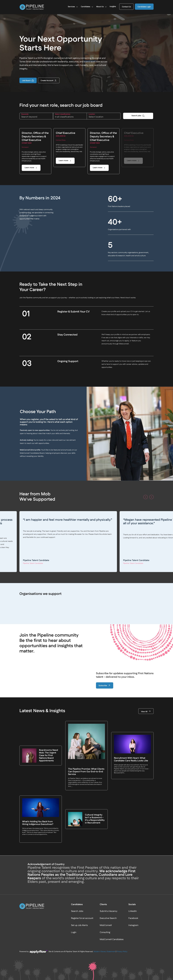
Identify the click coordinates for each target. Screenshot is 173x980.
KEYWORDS (25, 114)
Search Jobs (77, 859)
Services (73, 7)
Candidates (87, 7)
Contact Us (126, 7)
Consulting (105, 880)
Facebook (133, 866)
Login (74, 880)
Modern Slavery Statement (104, 899)
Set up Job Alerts (79, 873)
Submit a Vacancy (109, 859)
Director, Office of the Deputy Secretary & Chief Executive (35, 137)
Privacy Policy (122, 899)
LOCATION (92, 114)
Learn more (29, 168)
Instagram (133, 873)
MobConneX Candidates (112, 887)
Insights (113, 7)
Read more (83, 551)
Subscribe (105, 686)
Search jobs (136, 116)
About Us (102, 7)
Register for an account (82, 866)
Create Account (49, 81)
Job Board (28, 81)
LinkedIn (133, 859)
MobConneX (106, 873)
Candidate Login (144, 7)
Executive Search (108, 866)
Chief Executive (66, 133)
